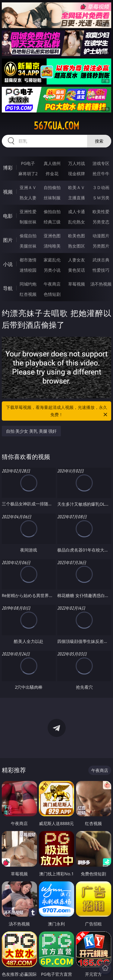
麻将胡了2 (28, 174)
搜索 (99, 141)
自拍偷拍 (52, 187)
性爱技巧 (101, 270)
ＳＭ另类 (101, 198)
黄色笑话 (77, 270)
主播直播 (77, 198)
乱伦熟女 (77, 222)
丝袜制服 (52, 198)
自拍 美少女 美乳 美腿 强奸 (31, 431)
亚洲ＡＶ (28, 187)
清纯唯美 (52, 246)
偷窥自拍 (28, 236)
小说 (8, 264)
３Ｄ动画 (101, 187)
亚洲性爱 (28, 212)
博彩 (8, 168)
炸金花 (52, 174)
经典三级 (52, 222)
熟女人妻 (28, 198)
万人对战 (77, 163)
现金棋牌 (77, 174)
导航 (8, 288)
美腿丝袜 (28, 246)
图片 (8, 240)
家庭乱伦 (52, 260)
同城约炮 (28, 284)
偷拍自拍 (52, 212)
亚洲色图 (52, 236)
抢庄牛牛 (101, 174)
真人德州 (52, 163)
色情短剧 (52, 294)
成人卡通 (77, 212)
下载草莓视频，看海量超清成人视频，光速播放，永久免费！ (57, 411)
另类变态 (101, 222)
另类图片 (101, 246)
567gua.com (56, 126)
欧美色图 (77, 236)
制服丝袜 (28, 222)
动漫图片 (101, 236)
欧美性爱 (101, 212)
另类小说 (52, 270)
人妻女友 (77, 260)
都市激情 (28, 260)
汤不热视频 (101, 284)
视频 (8, 192)
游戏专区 (101, 163)
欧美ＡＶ (77, 187)
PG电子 (28, 163)
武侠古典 (101, 260)
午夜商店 (52, 284)
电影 (8, 216)
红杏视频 (28, 294)
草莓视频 (77, 284)
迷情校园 (28, 270)
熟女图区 (77, 246)
